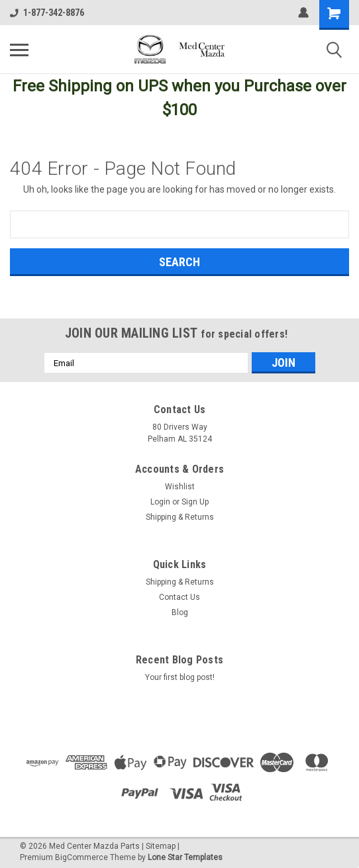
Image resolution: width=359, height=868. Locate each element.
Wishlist (180, 487)
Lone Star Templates (185, 857)
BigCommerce (81, 857)
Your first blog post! (180, 677)
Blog (180, 612)
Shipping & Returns (180, 517)
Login (160, 502)
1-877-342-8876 (47, 13)
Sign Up (195, 502)
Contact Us (179, 597)
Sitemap (161, 846)
